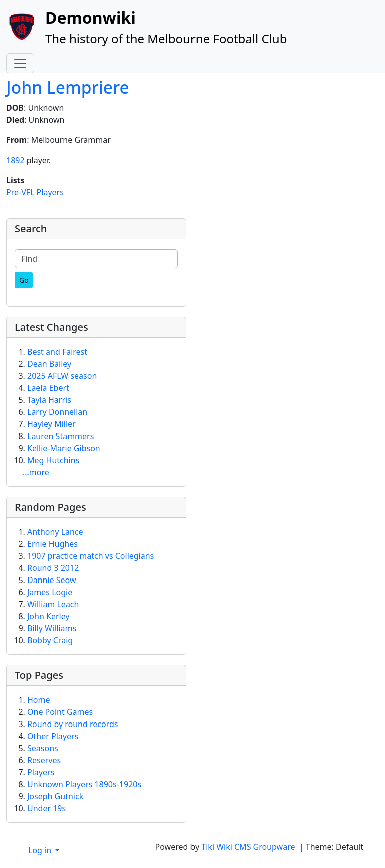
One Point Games (60, 712)
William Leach (53, 604)
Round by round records (72, 724)
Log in (41, 850)
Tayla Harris (49, 400)
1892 (15, 160)
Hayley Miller (51, 424)
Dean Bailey (49, 364)
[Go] (24, 280)
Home (39, 700)
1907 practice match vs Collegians (90, 556)
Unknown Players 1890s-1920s (84, 784)
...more (36, 472)
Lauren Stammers (60, 436)
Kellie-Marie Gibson (64, 448)
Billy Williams (52, 628)
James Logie (50, 592)
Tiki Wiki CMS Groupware (249, 847)
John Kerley (48, 616)
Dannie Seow (52, 580)
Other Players (53, 736)
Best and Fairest (57, 352)
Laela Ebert (48, 388)
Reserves (44, 760)
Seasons (43, 748)
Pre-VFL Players (35, 192)
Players (41, 772)
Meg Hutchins (53, 460)
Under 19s (46, 808)
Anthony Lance (55, 532)
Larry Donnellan (57, 412)
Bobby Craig (50, 640)
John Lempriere (68, 87)
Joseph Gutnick (55, 796)
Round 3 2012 (53, 568)
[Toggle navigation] (20, 63)
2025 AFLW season (62, 376)
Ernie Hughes (52, 544)
